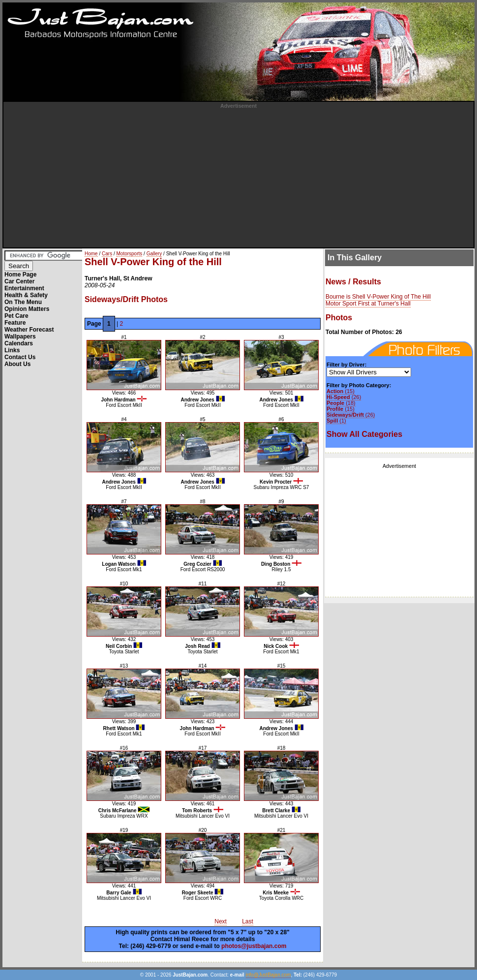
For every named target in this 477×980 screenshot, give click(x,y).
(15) (341, 391)
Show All (364, 434)
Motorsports (130, 254)
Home (91, 254)
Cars (107, 254)
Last (248, 921)
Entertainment (24, 288)
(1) (336, 421)
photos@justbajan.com (254, 946)
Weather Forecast (29, 330)
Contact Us (20, 357)
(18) (341, 403)
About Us (17, 364)
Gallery (154, 254)
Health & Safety (26, 295)
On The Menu (23, 302)
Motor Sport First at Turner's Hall (368, 304)
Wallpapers (20, 337)
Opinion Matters (27, 309)
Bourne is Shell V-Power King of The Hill (378, 297)
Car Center (19, 281)
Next (221, 921)
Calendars (19, 343)
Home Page (20, 275)
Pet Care (16, 316)
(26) (344, 397)
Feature (15, 323)
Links (12, 350)
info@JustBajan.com (268, 975)
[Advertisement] (239, 178)
